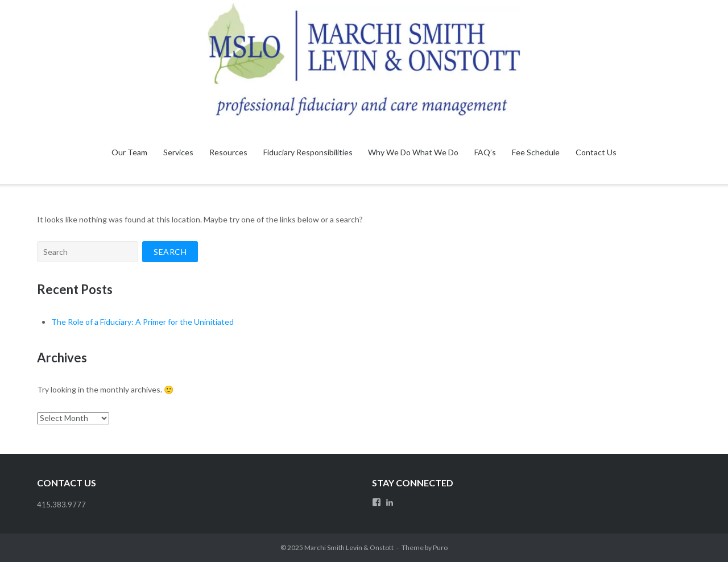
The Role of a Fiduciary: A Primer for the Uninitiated (142, 322)
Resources (228, 152)
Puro (440, 547)
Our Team (129, 152)
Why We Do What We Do (413, 152)
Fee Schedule (536, 152)
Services (178, 152)
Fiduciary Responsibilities (308, 152)
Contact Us (596, 152)
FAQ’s (485, 152)
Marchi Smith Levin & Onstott (349, 547)
